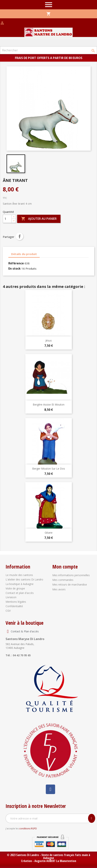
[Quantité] (7, 219)
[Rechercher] (48, 50)
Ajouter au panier (39, 219)
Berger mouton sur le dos (49, 469)
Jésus (49, 340)
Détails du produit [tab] (24, 254)
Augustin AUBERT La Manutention (55, 861)
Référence (16, 263)
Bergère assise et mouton (49, 405)
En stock (15, 268)
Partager (20, 236)
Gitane (49, 533)
